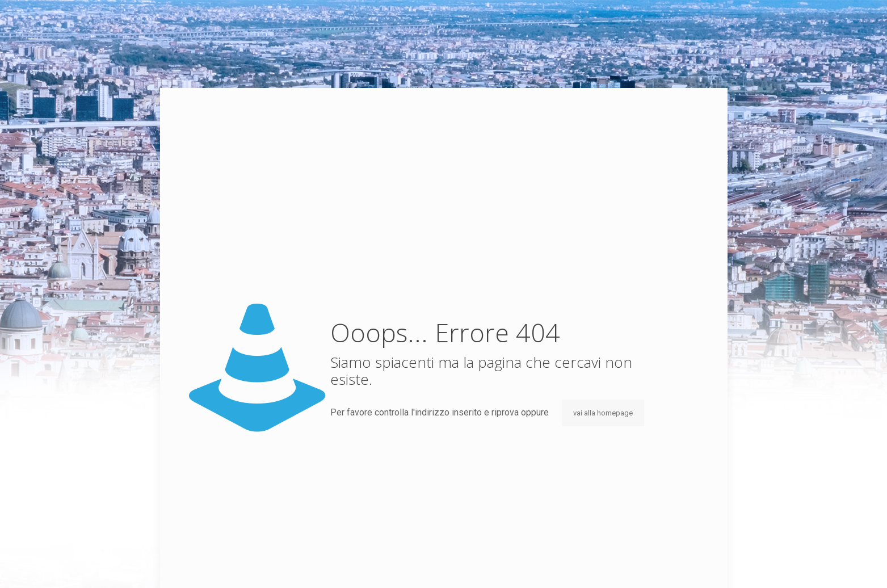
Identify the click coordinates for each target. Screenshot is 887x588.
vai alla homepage (603, 413)
